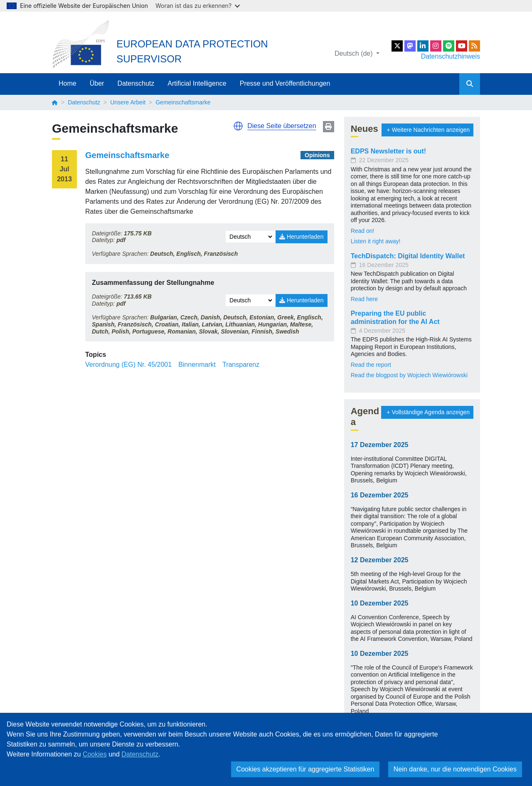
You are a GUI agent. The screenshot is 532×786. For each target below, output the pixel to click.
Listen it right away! (376, 241)
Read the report (371, 365)
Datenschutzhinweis (451, 56)
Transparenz (241, 365)
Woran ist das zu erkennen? (198, 6)
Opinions (317, 155)
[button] (238, 126)
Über (97, 83)
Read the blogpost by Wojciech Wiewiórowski (409, 375)
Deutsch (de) (355, 53)
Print (329, 127)
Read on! (363, 231)
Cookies (95, 754)
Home (68, 83)
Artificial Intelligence (197, 83)
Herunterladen (302, 237)
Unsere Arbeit (128, 102)
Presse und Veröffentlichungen (285, 83)
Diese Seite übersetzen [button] (282, 126)
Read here (364, 299)
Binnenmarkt (197, 365)
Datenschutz (136, 83)
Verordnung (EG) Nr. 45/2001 (128, 365)
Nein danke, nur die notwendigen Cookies (455, 769)
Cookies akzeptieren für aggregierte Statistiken (305, 769)
